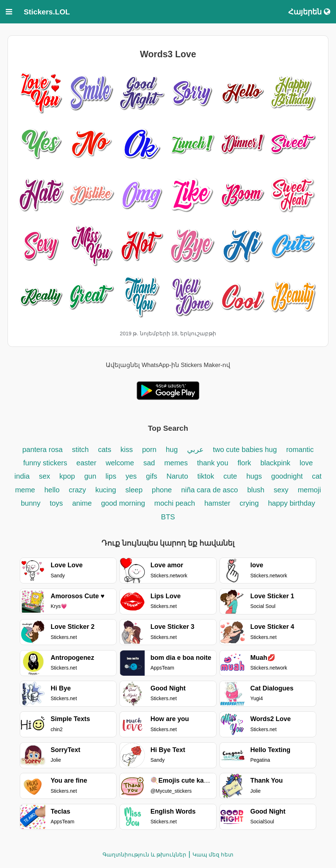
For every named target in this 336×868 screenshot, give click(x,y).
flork (245, 463)
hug (172, 449)
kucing (106, 490)
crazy (77, 490)
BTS (168, 517)
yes (131, 476)
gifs (152, 476)
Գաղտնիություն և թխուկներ (144, 854)
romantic (300, 449)
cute (230, 476)
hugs (254, 476)
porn (149, 449)
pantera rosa (42, 449)
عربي (195, 449)
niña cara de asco (209, 490)
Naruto (177, 476)
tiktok (206, 476)
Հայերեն (309, 12)
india (22, 476)
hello (52, 490)
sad (149, 463)
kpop (67, 476)
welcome (120, 463)
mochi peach (175, 503)
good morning (124, 503)
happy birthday (292, 503)
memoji (309, 490)
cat (317, 476)
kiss (127, 449)
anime (82, 503)
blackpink (275, 463)
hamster (217, 503)
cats (105, 449)
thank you (213, 463)
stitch (80, 449)
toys (56, 503)
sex (44, 476)
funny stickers (46, 463)
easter (86, 463)
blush (256, 490)
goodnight (288, 476)
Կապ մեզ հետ (213, 854)
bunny (31, 503)
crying (250, 503)
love (306, 463)
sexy (281, 490)
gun (91, 476)
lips (111, 476)
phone (162, 490)
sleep (134, 490)
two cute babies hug (245, 449)
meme (25, 490)
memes (176, 463)
